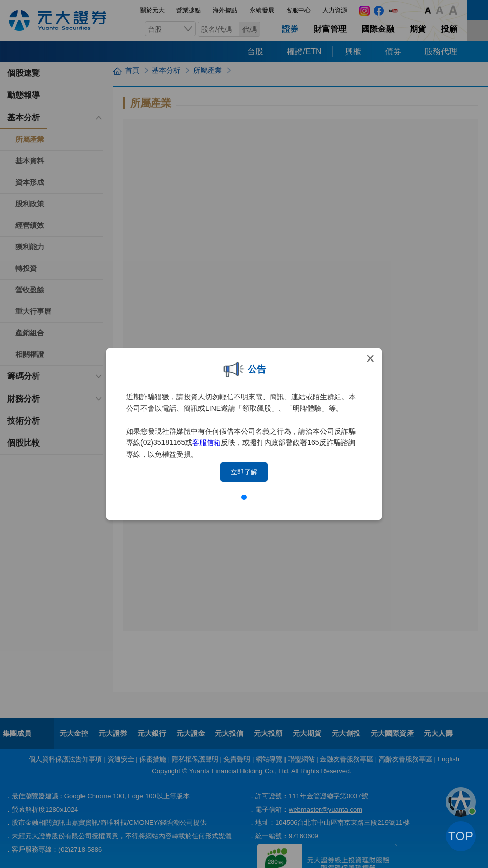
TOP (461, 836)
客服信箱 (207, 442)
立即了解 (244, 472)
